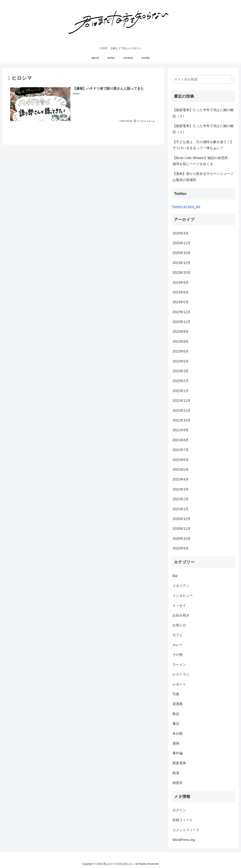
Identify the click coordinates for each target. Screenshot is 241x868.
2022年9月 (181, 332)
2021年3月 (181, 489)
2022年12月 (182, 312)
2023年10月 (182, 273)
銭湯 (176, 773)
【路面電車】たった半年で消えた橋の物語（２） (203, 113)
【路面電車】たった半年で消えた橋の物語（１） (203, 129)
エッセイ (179, 606)
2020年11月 (182, 529)
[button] (232, 79)
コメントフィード (186, 830)
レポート (179, 684)
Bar (175, 576)
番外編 (178, 753)
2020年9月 (181, 548)
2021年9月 (181, 430)
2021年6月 (181, 460)
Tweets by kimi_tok (186, 207)
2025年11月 (182, 243)
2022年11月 (182, 322)
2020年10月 (182, 539)
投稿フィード (183, 820)
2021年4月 (181, 479)
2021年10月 (182, 420)
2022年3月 (181, 371)
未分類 (178, 734)
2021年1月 (181, 509)
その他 (178, 655)
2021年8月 (181, 440)
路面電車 (179, 763)
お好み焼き (181, 615)
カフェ (178, 635)
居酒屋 (178, 704)
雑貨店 (178, 783)
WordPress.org (184, 840)
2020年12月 (182, 519)
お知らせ (179, 625)
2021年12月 (182, 401)
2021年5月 (181, 470)
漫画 (176, 743)
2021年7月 (181, 450)
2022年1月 (181, 391)
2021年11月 (182, 411)
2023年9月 (181, 283)
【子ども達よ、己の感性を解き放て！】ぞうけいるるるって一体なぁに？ (203, 145)
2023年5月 (181, 302)
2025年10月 (182, 253)
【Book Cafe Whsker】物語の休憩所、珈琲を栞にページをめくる (202, 161)
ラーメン (179, 665)
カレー (178, 645)
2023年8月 (181, 292)
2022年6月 (181, 351)
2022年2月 (181, 381)
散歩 (176, 714)
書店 (176, 724)
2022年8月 (181, 342)
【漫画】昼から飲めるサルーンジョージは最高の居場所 (203, 177)
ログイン (179, 810)
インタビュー (183, 596)
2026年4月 (181, 233)
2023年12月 (182, 263)
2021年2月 (181, 499)
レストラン (181, 674)
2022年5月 (181, 361)
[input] (203, 79)
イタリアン (181, 586)
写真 (176, 694)
